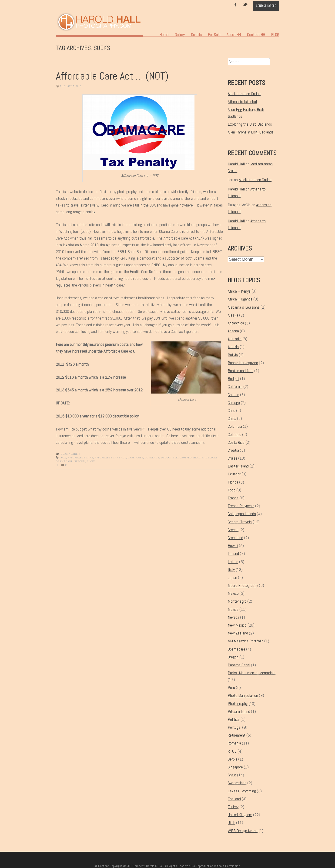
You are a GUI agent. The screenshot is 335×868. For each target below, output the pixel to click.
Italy (231, 569)
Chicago (234, 402)
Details (196, 35)
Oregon (233, 657)
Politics (234, 719)
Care (131, 458)
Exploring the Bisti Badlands (250, 124)
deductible (169, 458)
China (232, 418)
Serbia (233, 759)
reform (80, 461)
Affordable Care (80, 458)
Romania (234, 743)
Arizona (233, 331)
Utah (231, 823)
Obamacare (69, 454)
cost (140, 458)
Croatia (233, 450)
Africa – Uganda (240, 299)
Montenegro (237, 601)
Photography (238, 703)
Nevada (233, 617)
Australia (235, 339)
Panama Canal (239, 665)
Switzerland (237, 783)
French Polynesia (241, 506)
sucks (91, 461)
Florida (233, 482)
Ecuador (234, 474)
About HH (234, 35)
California (235, 386)
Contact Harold (266, 6)
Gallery (180, 35)
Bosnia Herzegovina (243, 363)
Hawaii (233, 546)
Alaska (233, 315)
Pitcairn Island (239, 711)
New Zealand (238, 633)
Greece (233, 530)
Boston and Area (241, 371)
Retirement (237, 735)
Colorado (234, 434)
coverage (152, 458)
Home (164, 35)
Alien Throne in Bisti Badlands (251, 132)
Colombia (235, 426)
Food (232, 490)
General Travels (240, 522)
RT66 (232, 751)
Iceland (233, 553)
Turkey (233, 807)
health (199, 458)
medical (212, 458)
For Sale (214, 35)
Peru (231, 687)
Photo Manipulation (243, 695)
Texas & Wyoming (242, 791)
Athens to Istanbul (242, 102)
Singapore (235, 767)
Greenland (235, 538)
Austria (233, 347)
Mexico (233, 593)
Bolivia (233, 355)
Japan (232, 577)
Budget (233, 379)
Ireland (233, 562)
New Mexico (237, 625)
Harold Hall (236, 164)
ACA (63, 458)
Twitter (245, 4)
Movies (233, 609)
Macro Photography (243, 585)
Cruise (233, 458)
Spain (232, 775)
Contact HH (256, 35)
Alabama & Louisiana (244, 307)
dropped (186, 458)
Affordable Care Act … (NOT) (112, 76)
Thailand (234, 799)
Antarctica (236, 323)
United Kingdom (240, 815)
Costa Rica (236, 442)
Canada (233, 395)
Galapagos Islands (242, 514)
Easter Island (238, 466)
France (233, 498)
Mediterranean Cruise (244, 94)
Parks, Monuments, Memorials (252, 673)
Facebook (235, 4)
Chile (231, 410)
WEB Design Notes (243, 831)
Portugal (234, 727)
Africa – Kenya (239, 291)
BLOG (275, 35)
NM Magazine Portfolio (246, 641)
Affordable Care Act (110, 458)
